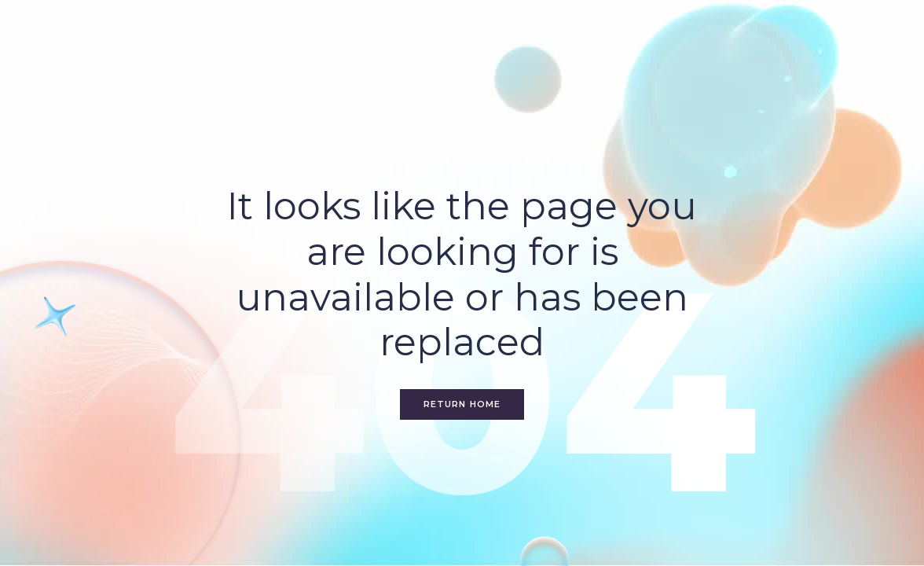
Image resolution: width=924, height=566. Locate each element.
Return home (462, 404)
